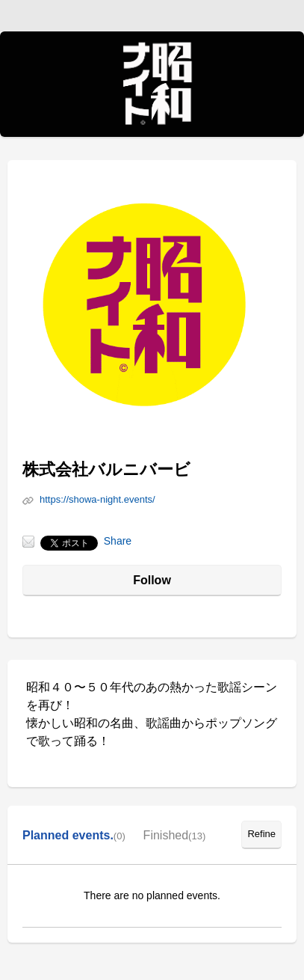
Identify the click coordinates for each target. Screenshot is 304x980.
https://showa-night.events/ (97, 499)
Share (118, 541)
